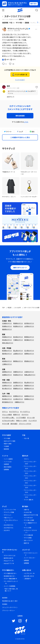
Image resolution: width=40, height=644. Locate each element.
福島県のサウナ (7, 329)
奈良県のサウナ (18, 375)
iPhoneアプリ (8, 561)
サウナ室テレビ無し (8, 418)
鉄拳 (8, 86)
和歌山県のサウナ (30, 375)
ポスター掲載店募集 (9, 579)
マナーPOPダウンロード (11, 581)
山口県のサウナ (18, 385)
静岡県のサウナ (18, 361)
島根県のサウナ (18, 382)
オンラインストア (9, 510)
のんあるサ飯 (28, 512)
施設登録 (6, 449)
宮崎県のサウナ (29, 399)
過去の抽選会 (8, 467)
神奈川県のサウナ (8, 343)
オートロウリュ (25, 412)
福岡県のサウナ (7, 396)
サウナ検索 (7, 438)
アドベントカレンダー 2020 (30, 487)
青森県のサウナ (18, 323)
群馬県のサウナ (29, 337)
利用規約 (5, 604)
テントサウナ (33, 421)
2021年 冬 (7, 530)
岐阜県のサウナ (7, 361)
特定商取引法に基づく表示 (10, 601)
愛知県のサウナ (29, 361)
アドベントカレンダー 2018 (30, 496)
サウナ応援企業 (28, 535)
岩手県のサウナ (29, 323)
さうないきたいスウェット (11, 521)
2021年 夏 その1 (8, 525)
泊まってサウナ (28, 540)
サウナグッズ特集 (9, 512)
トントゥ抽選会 (8, 459)
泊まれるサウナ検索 (9, 441)
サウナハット (8, 515)
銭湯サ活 (26, 543)
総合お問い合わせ (29, 576)
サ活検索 (6, 446)
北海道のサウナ (7, 323)
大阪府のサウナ (29, 372)
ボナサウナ (25, 415)
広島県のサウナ (7, 385)
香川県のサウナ (7, 388)
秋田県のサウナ (18, 326)
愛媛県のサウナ (18, 388)
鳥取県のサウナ (7, 382)
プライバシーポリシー (9, 611)
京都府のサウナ (18, 372)
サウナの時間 (28, 538)
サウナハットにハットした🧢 (19, 29)
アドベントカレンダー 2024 (30, 467)
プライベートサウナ (25, 424)
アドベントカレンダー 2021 (30, 482)
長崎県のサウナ (29, 396)
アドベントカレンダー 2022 (30, 477)
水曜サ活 (26, 510)
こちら (26, 122)
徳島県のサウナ (29, 385)
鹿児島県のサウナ (8, 402)
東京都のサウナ (29, 340)
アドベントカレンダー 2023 (30, 472)
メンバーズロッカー (30, 558)
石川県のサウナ (29, 351)
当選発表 (6, 464)
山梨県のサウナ (18, 354)
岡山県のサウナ (29, 382)
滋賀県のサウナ (7, 372)
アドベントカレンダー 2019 (30, 491)
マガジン (26, 459)
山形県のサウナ (29, 326)
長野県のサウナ (29, 354)
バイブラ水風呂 (21, 418)
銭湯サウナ (17, 415)
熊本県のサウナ (7, 399)
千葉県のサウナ (18, 340)
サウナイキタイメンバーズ (31, 554)
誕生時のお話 (8, 558)
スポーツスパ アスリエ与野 (17, 16)
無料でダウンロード (20, 268)
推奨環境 (5, 598)
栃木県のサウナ (18, 337)
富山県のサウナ (18, 351)
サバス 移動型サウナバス (30, 524)
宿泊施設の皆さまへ (9, 576)
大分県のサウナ (18, 399)
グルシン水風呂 (7, 415)
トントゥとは (8, 462)
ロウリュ (5, 412)
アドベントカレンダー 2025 (30, 463)
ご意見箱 (26, 579)
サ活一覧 (26, 438)
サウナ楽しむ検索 (29, 520)
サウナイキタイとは (9, 556)
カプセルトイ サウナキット (30, 531)
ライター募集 (28, 500)
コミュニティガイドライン (10, 607)
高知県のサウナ (29, 388)
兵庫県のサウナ (7, 375)
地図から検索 (8, 444)
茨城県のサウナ (7, 337)
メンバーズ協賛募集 (9, 586)
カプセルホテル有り (8, 421)
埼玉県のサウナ (7, 340)
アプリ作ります (28, 518)
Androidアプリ (8, 563)
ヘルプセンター (28, 573)
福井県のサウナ (7, 354)
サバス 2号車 (28, 528)
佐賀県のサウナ (18, 396)
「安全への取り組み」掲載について (11, 590)
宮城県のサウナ (7, 326)
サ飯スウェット (8, 518)
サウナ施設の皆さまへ (10, 573)
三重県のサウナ (7, 364)
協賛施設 (26, 560)
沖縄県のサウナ (19, 402)
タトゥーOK (31, 418)
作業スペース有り (22, 421)
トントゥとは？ (20, 80)
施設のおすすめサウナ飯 (31, 515)
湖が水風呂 (14, 424)
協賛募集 (6, 470)
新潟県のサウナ (7, 351)
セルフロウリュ (14, 412)
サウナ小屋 (6, 424)
